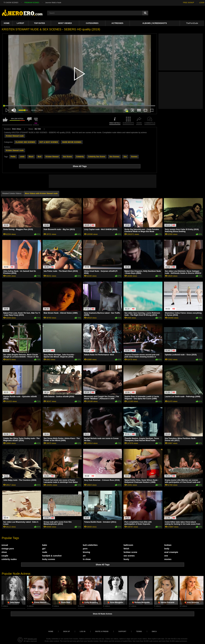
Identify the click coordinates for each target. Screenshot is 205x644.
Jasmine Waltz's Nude (53, 3)
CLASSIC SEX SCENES (25, 142)
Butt (39, 157)
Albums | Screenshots (155, 23)
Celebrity (80, 157)
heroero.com (32, 639)
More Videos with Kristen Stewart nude (41, 193)
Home (7, 23)
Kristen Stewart (52, 157)
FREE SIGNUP (189, 3)
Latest (21, 23)
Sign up (66, 631)
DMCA (154, 631)
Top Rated (39, 23)
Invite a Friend (102, 631)
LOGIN (202, 3)
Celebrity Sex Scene (97, 157)
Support (122, 631)
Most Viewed (65, 23)
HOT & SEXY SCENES (49, 142)
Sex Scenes (114, 157)
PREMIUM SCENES (32, 3)
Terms (139, 631)
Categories (92, 23)
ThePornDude (192, 23)
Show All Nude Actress (102, 614)
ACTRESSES (117, 23)
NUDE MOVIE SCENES (72, 142)
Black (31, 157)
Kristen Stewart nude (15, 136)
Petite (13, 157)
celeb (22, 157)
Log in (82, 631)
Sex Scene (67, 157)
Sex (125, 157)
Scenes (134, 157)
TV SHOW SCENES (11, 3)
